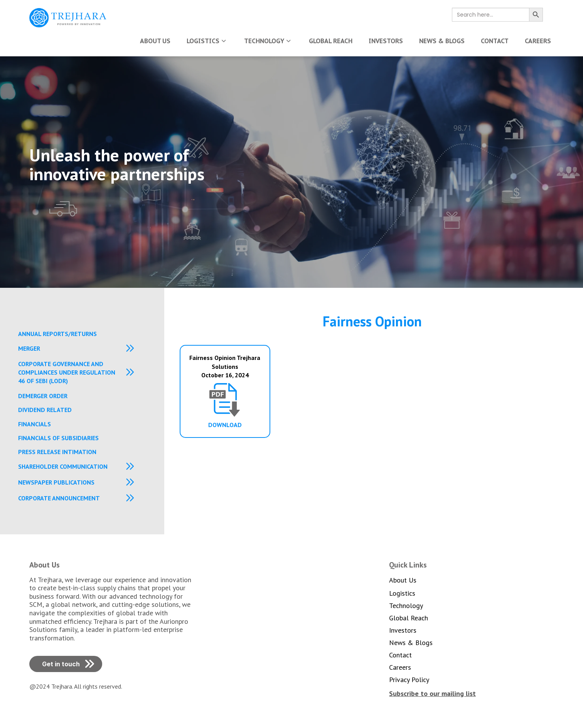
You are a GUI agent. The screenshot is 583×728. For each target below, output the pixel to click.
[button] (82, 352)
